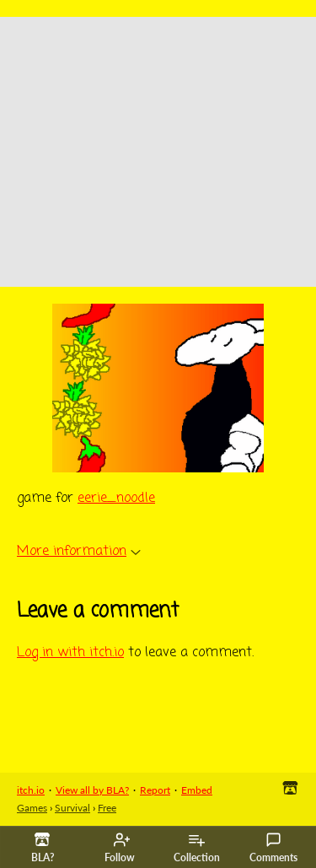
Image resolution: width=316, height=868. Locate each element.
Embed (197, 790)
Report (155, 790)
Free (107, 808)
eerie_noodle (116, 499)
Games (32, 808)
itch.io (31, 790)
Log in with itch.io (70, 653)
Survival (72, 808)
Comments (273, 848)
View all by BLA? (92, 790)
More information (79, 552)
